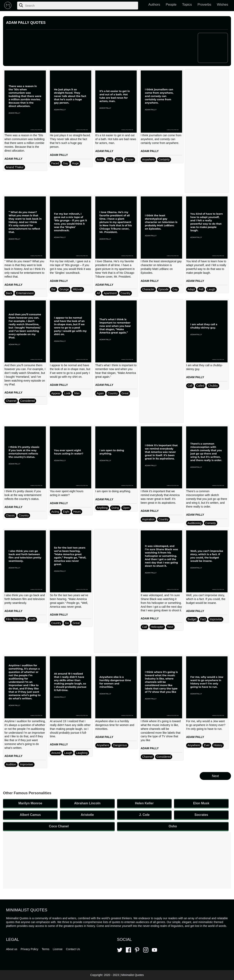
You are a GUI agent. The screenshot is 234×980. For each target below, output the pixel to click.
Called (200, 386)
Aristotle (87, 815)
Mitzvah (78, 289)
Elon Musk (201, 803)
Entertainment (25, 293)
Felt (201, 289)
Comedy (211, 523)
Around (56, 753)
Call (190, 386)
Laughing (82, 753)
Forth (32, 619)
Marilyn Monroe (30, 803)
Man (77, 393)
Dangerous (120, 745)
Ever (207, 745)
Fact (203, 619)
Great (125, 393)
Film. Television (15, 619)
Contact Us (73, 949)
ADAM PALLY (13, 159)
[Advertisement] (207, 131)
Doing (115, 508)
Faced (55, 163)
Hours (77, 512)
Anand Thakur (15, 167)
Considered (27, 401)
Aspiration (148, 519)
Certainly (164, 159)
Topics (187, 5)
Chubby (213, 386)
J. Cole (144, 815)
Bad (110, 159)
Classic (10, 515)
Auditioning (195, 523)
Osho (173, 826)
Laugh (211, 289)
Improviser (27, 764)
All (98, 293)
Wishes (222, 5)
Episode (163, 289)
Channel (11, 401)
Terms (45, 949)
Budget (192, 619)
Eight (66, 512)
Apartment (110, 293)
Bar (54, 289)
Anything (102, 508)
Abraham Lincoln (87, 803)
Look (67, 393)
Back (9, 293)
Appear (56, 393)
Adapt (191, 289)
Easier (130, 159)
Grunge (64, 289)
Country (125, 293)
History (218, 745)
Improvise (216, 619)
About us (12, 949)
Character (148, 289)
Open (126, 508)
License (58, 949)
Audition (11, 764)
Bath (119, 159)
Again (100, 393)
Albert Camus (30, 815)
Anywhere (148, 159)
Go (67, 623)
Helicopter (157, 627)
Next (170, 627)
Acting (55, 512)
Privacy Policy (29, 949)
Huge (75, 163)
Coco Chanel (59, 826)
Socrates (201, 815)
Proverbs (204, 5)
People (171, 5)
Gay (66, 163)
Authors (154, 5)
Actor (100, 159)
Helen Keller (144, 803)
